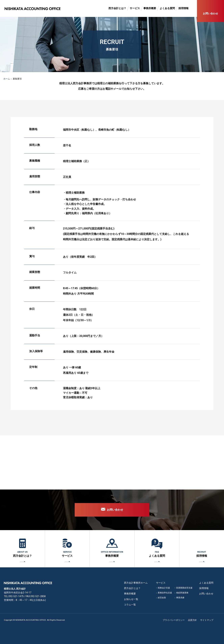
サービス (135, 8)
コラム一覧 (130, 605)
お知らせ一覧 (131, 599)
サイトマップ (207, 620)
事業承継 (180, 598)
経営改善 (162, 598)
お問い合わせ (210, 14)
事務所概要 (150, 8)
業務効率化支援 (165, 593)
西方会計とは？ (117, 8)
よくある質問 (167, 8)
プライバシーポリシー (174, 620)
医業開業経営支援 (184, 588)
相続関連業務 (182, 593)
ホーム (7, 79)
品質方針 (192, 620)
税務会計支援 (164, 588)
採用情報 (183, 8)
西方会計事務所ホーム (136, 583)
